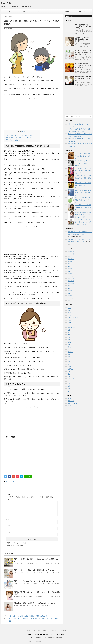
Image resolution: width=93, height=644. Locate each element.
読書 (69, 389)
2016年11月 (71, 281)
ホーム (9, 11)
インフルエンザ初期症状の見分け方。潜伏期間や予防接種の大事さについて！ (83, 52)
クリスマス (71, 320)
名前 (8, 519)
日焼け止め (71, 354)
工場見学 (70, 342)
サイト (8, 532)
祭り (69, 374)
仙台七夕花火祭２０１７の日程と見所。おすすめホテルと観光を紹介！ (83, 171)
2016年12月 (71, 278)
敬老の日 (70, 345)
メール (9, 526)
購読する (69, 16)
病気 (69, 371)
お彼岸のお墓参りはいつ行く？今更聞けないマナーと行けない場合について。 (83, 222)
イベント (70, 315)
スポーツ (70, 323)
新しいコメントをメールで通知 (17, 543)
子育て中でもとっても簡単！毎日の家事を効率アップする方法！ (35, 570)
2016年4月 (71, 298)
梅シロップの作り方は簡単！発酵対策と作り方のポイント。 (83, 200)
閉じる (23, 132)
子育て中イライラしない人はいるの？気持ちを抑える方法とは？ (35, 581)
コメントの (72, 403)
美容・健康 (71, 379)
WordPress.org (72, 406)
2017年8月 (71, 259)
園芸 (69, 330)
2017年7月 (71, 261)
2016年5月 (71, 296)
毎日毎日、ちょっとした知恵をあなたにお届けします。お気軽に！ (46, 637)
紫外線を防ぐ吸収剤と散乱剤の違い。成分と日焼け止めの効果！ (83, 193)
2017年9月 (71, 256)
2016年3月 (71, 300)
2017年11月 (71, 252)
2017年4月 (71, 269)
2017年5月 (71, 266)
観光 (69, 386)
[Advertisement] (32, 112)
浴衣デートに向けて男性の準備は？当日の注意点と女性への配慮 (83, 163)
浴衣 (69, 362)
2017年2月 (71, 274)
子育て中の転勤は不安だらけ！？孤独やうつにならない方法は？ (83, 26)
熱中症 (69, 364)
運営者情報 (82, 11)
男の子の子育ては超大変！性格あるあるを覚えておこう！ (22, 135)
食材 (69, 391)
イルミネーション (73, 318)
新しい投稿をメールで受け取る (17, 546)
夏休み (69, 335)
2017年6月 (71, 264)
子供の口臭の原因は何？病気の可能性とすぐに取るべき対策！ (83, 207)
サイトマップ (53, 11)
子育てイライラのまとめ (12, 140)
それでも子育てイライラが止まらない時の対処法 (19, 138)
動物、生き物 (71, 327)
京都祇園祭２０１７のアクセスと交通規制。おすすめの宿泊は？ (83, 185)
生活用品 (70, 369)
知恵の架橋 (6, 3)
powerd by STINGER (60, 641)
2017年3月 (71, 271)
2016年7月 (71, 291)
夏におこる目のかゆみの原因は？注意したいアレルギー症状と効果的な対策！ (83, 215)
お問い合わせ (67, 11)
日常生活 (70, 352)
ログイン (70, 398)
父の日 (69, 367)
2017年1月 (71, 276)
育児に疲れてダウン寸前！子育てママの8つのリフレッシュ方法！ (35, 603)
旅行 (69, 349)
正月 (69, 359)
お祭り (69, 313)
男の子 (12, 482)
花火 (69, 384)
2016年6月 (71, 293)
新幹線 (69, 347)
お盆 (69, 310)
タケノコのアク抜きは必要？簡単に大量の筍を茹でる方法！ (83, 156)
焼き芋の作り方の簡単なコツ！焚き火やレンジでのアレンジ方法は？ (83, 65)
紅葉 (69, 376)
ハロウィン (71, 325)
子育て (23, 11)
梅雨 (69, 357)
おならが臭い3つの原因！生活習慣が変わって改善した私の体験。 (29, 616)
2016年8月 (71, 288)
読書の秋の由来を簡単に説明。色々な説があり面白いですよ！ (83, 79)
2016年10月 (71, 283)
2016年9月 (71, 286)
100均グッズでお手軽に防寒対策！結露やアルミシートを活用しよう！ (83, 39)
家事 (38, 11)
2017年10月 (71, 254)
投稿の (71, 401)
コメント (9, 500)
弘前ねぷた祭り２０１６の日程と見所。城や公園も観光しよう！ (83, 178)
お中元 (69, 308)
